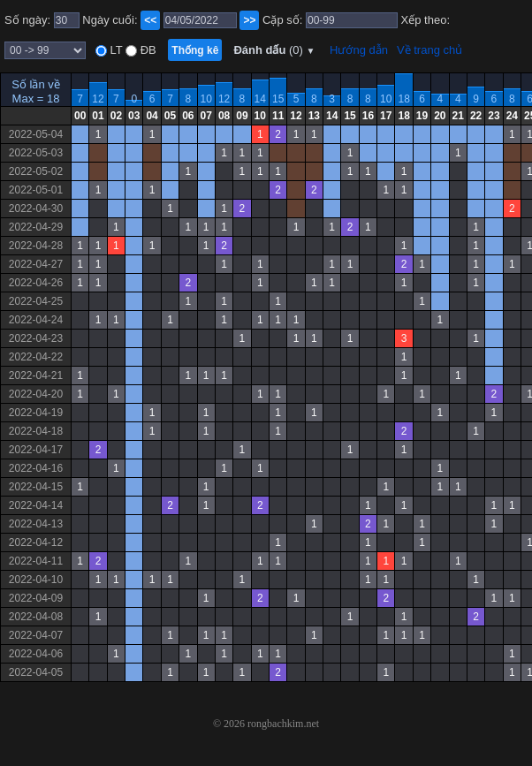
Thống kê (195, 50)
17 (386, 116)
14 (260, 99)
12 (98, 99)
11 (278, 116)
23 (494, 116)
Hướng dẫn (359, 50)
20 (440, 116)
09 (242, 116)
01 (98, 116)
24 (512, 116)
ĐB (147, 50)
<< (150, 20)
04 (152, 116)
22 (476, 116)
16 (368, 116)
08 (224, 116)
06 (188, 116)
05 (170, 116)
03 (134, 116)
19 (422, 116)
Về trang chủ (429, 50)
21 (458, 116)
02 (116, 116)
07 (206, 116)
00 (80, 116)
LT (115, 50)
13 (314, 116)
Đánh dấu (274, 50)
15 (278, 99)
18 (403, 99)
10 (206, 99)
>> (249, 20)
